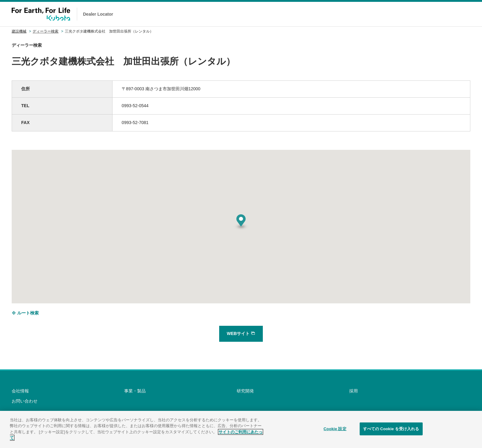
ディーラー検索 (45, 31)
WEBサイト (241, 333)
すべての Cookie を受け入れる (391, 429)
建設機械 (19, 31)
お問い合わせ (25, 401)
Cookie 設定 (335, 429)
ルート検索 (25, 313)
